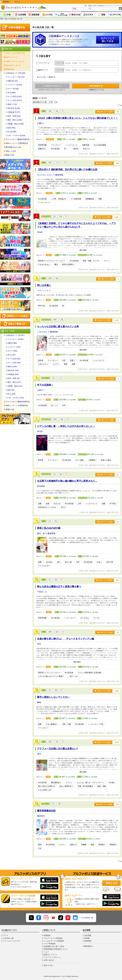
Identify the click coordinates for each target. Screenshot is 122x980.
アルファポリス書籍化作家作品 (18, 139)
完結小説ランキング (13, 65)
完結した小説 (11, 151)
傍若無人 (102, 845)
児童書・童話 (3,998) (15, 124)
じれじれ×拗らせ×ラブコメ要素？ (51, 676)
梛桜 (39, 702)
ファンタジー (56, 145)
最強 (40, 845)
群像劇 (84, 845)
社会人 (99, 562)
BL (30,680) (12, 132)
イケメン (69, 783)
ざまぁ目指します (45, 790)
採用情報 (88, 941)
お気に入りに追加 (105, 112)
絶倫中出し (42, 149)
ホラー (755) (12, 351)
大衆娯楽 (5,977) (14, 112)
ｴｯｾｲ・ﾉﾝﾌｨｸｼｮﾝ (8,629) (16, 136)
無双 (66, 364)
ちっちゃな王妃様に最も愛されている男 (58, 327)
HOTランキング (12, 57)
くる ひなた (43, 332)
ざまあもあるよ (44, 264)
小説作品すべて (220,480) (15, 73)
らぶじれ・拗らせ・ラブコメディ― (91, 783)
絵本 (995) (11, 128)
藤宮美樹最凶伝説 (46, 811)
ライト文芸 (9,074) (15, 100)
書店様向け (89, 946)
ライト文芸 (46, 378)
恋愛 (44, 111)
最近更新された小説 (13, 147)
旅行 (59, 562)
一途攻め (75, 149)
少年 (80, 504)
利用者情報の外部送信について (56, 949)
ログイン (18, 2)
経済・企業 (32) (13, 378)
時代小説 (41, 306)
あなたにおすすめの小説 (15, 53)
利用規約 (47, 935)
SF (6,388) (11, 93)
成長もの (73, 845)
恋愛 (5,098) (12, 343)
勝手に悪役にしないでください (53, 697)
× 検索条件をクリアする (96, 90)
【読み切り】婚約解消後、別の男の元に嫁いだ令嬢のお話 (67, 169)
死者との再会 (106, 460)
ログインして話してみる (108, 40)
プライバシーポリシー (52, 957)
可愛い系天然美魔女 (85, 786)
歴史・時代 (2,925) (15, 120)
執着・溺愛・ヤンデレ (91, 261)
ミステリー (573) (14, 347)
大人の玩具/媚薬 (100, 145)
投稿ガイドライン (51, 955)
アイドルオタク (44, 566)
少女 (40, 848)
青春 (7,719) (12, 104)
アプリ (6, 935)
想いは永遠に (44, 285)
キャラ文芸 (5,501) (15, 96)
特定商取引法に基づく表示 (54, 946)
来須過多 (41, 486)
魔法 (56, 264)
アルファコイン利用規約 (53, 938)
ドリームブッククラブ (12, 941)
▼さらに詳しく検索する (46, 77)
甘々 (66, 149)
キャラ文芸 (46, 804)
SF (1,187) (11, 355)
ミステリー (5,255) (15, 85)
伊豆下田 (110, 562)
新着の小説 (10, 155)
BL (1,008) (11, 394)
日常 (64, 360)
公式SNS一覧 (88, 918)
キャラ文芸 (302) (14, 359)
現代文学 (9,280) (14, 108)
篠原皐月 (41, 816)
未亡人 (63, 507)
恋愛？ (73, 360)
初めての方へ (49, 965)
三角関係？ (92, 460)
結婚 (48, 504)
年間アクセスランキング (15, 61)
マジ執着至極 (76, 199)
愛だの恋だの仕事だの (47, 786)
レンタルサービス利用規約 (54, 941)
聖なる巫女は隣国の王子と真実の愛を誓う (59, 587)
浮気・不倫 (66, 724)
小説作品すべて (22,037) (15, 335)
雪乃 (39, 644)
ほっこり (54, 405)
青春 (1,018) (12, 367)
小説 (6, 19)
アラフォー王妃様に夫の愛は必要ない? (58, 749)
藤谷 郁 (41, 533)
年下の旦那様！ (45, 385)
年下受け (113, 504)
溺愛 (100, 199)
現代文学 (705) (13, 370)
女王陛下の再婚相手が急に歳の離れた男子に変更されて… (67, 481)
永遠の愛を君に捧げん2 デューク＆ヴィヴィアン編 (66, 639)
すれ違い (112, 783)
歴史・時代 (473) (14, 382)
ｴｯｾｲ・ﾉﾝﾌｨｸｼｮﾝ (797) (16, 398)
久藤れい (41, 123)
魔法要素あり (56, 783)
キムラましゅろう (45, 175)
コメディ (56, 364)
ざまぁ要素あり (52, 724)
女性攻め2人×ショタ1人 (47, 507)
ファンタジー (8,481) (15, 339)
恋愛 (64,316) (13, 81)
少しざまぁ (85, 618)
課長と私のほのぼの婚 (49, 528)
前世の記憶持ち (68, 264)
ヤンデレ (97, 618)
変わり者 (68, 562)
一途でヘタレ (73, 676)
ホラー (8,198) (13, 89)
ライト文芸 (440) (14, 363)
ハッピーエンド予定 (96, 724)
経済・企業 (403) (14, 116)
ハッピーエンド (72, 145)
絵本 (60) (11, 390)
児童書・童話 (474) (15, 386)
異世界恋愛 (42, 145)
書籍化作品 (10, 69)
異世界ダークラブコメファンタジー (52, 261)
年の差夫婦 (55, 149)
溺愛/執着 (86, 145)
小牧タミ (41, 390)
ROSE (40, 431)
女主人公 (86, 149)
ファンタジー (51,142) (16, 77)
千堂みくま (42, 592)
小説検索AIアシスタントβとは (60, 44)
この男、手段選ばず (59, 199)
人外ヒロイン (43, 364)
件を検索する (96, 86)
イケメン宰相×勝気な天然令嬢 (89, 673)
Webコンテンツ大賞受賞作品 (17, 143)
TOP (1, 19)
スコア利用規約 (50, 944)
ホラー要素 (79, 460)
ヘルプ (46, 952)
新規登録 (6, 2)
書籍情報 (59, 175)
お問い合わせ (49, 960)
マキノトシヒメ (44, 290)
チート (107, 261)
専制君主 (113, 845)
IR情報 (87, 938)
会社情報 (88, 935)
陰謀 (92, 845)
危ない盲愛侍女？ (66, 786)
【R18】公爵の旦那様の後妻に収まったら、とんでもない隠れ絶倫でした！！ (77, 118)
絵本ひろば (112, 883)
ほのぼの (49, 562)
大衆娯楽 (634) (13, 374)
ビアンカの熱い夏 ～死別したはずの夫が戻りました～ (66, 426)
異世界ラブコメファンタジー (49, 673)
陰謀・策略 (102, 786)
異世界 (41, 360)
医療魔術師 (90, 199)
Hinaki (40, 232)
